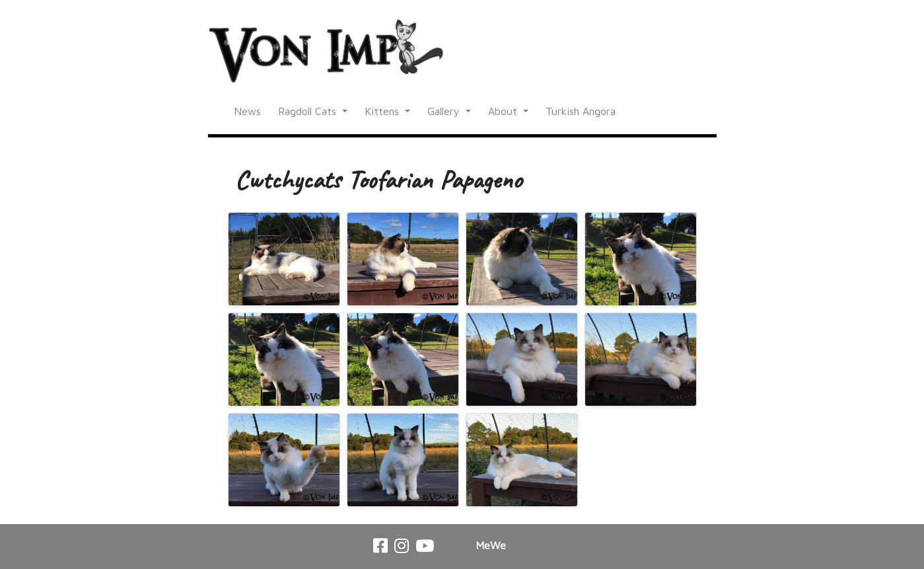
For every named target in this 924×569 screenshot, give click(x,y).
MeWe (491, 545)
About (504, 111)
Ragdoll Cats (309, 111)
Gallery (445, 111)
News (247, 111)
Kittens (383, 111)
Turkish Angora (581, 111)
